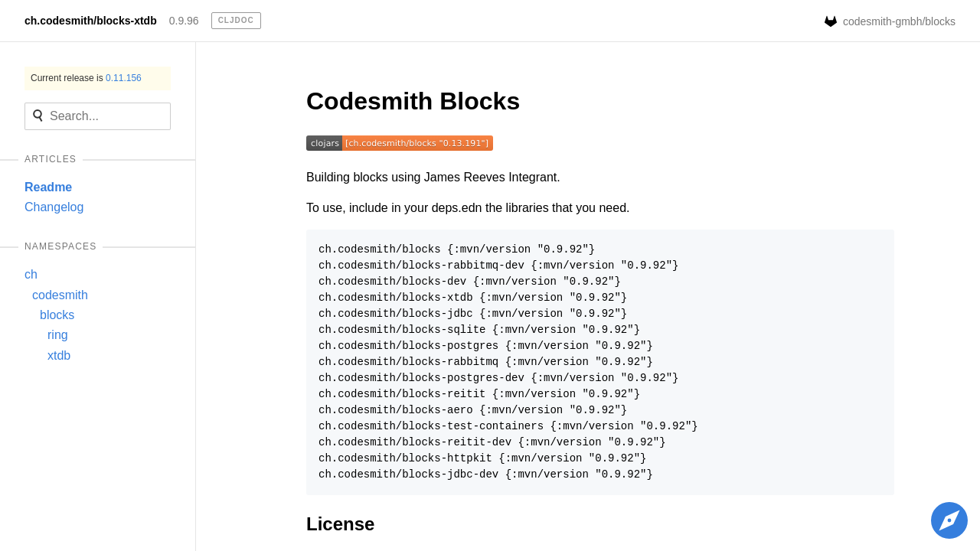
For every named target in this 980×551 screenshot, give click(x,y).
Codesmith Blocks (413, 101)
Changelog (54, 207)
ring (58, 335)
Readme (48, 187)
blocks (57, 315)
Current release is (86, 78)
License (340, 524)
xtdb (59, 355)
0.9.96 (184, 21)
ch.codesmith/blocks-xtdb (91, 21)
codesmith (60, 295)
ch (31, 274)
